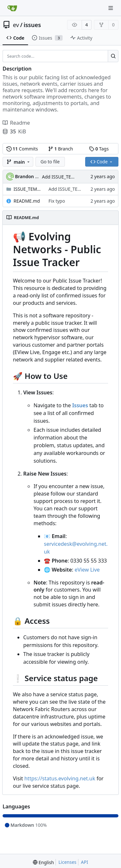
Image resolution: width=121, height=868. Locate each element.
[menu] (43, 862)
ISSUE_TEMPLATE (28, 189)
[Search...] (113, 56)
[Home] (12, 8)
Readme (16, 123)
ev (16, 25)
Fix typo (57, 201)
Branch (61, 149)
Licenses (67, 862)
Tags (99, 149)
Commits (22, 149)
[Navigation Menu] (111, 8)
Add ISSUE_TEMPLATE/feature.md (84, 189)
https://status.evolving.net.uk (60, 778)
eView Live (87, 570)
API (85, 862)
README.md (27, 201)
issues (32, 25)
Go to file (50, 162)
